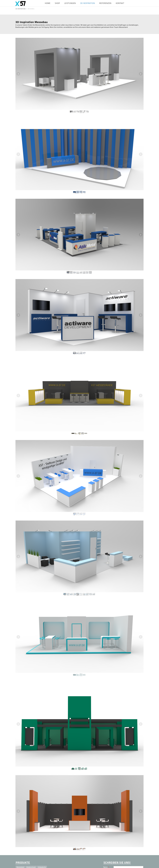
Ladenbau (20, 832)
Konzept (19, 843)
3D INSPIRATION (88, 3)
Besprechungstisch (23, 825)
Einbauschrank (21, 822)
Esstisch (43, 836)
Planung (30, 839)
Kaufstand (45, 843)
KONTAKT (120, 3)
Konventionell (38, 832)
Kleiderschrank (31, 818)
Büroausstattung (41, 825)
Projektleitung (31, 829)
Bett (32, 825)
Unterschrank (21, 839)
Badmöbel (35, 836)
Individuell (28, 832)
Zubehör (19, 846)
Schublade (27, 846)
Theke (44, 822)
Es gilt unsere (126, 848)
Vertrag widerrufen (137, 865)
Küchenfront (20, 829)
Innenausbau (50, 829)
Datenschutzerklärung (131, 848)
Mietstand (37, 843)
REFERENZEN (105, 3)
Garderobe (36, 846)
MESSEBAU (31, 9)
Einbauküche (42, 818)
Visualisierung (49, 832)
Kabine (28, 836)
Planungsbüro (48, 839)
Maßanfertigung (47, 846)
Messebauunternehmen (33, 850)
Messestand (20, 818)
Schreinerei (38, 839)
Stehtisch (51, 836)
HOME (48, 3)
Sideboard (31, 822)
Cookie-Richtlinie (125, 865)
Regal (38, 822)
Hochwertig (20, 850)
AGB (96, 865)
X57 (30, 843)
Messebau (41, 829)
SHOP (57, 3)
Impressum (90, 865)
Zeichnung (20, 836)
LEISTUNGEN (70, 3)
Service (45, 850)
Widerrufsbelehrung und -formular (108, 865)
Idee (25, 843)
